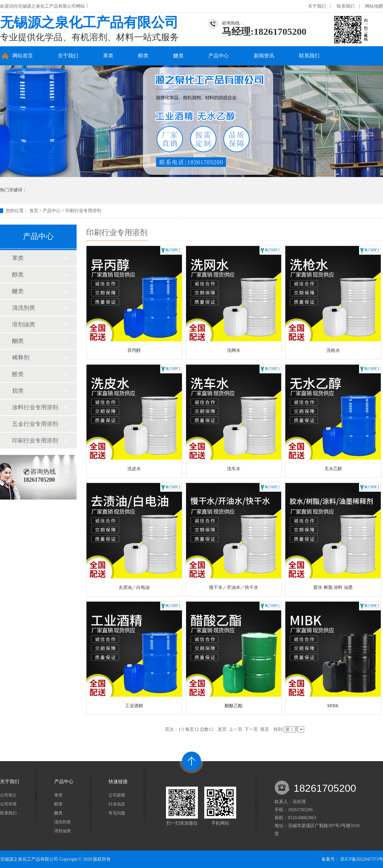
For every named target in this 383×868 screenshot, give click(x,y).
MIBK (333, 706)
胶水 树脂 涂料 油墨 (333, 587)
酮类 (18, 341)
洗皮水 (134, 469)
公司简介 (8, 795)
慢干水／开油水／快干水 (234, 587)
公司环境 (8, 804)
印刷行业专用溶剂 (83, 211)
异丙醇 (134, 350)
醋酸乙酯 (234, 706)
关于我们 (317, 6)
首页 (34, 211)
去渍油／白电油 (134, 587)
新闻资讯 (264, 56)
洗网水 (234, 350)
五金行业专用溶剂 (35, 424)
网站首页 (23, 56)
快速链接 (118, 782)
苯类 (108, 56)
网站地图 (374, 6)
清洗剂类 (24, 308)
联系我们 (346, 6)
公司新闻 (117, 795)
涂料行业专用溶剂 (35, 407)
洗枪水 (333, 350)
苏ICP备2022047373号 (362, 859)
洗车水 (234, 469)
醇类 (143, 56)
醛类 (18, 374)
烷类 (18, 391)
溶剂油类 (24, 324)
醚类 (178, 56)
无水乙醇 (333, 469)
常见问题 (117, 813)
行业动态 (117, 804)
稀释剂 (21, 358)
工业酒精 (134, 706)
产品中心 (219, 56)
